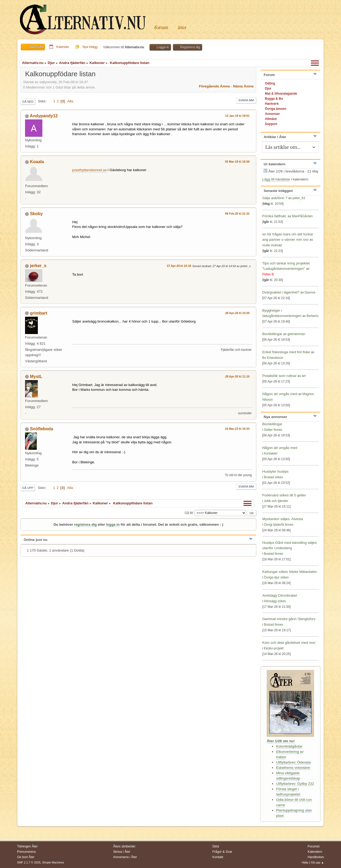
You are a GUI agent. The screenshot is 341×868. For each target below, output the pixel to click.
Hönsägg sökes (275, 601)
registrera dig (85, 525)
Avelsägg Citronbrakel (279, 595)
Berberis (313, 316)
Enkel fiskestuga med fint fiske (286, 352)
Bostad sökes (273, 477)
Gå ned (28, 102)
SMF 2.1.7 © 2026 (29, 862)
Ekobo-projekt (274, 648)
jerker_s (38, 266)
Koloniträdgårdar (289, 746)
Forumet (314, 846)
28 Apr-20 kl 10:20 (238, 313)
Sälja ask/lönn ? (275, 198)
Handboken (316, 857)
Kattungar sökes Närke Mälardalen (289, 572)
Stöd (216, 846)
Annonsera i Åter (125, 857)
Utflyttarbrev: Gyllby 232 (295, 784)
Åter (182, 28)
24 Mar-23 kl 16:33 (237, 429)
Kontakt (218, 857)
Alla (70, 101)
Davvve (310, 292)
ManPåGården (302, 216)
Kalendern (315, 852)
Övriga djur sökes (276, 577)
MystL (36, 377)
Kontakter (271, 453)
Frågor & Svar (222, 852)
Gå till (189, 513)
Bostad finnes (273, 554)
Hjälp (305, 862)
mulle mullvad (272, 245)
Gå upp (28, 488)
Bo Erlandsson (273, 358)
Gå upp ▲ (317, 862)
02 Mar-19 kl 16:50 (237, 162)
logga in (113, 525)
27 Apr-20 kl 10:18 (179, 266)
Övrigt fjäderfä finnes (279, 525)
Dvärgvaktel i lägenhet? (281, 292)
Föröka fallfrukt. (274, 216)
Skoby (36, 214)
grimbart (38, 313)
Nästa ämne (243, 86)
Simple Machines (53, 862)
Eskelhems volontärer (293, 768)
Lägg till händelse (276, 179)
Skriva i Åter (122, 852)
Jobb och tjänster (276, 501)
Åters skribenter (124, 846)
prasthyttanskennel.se (90, 170)
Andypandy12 (44, 116)
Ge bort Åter (26, 857)
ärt (304, 376)
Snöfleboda (41, 429)
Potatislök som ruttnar (279, 376)
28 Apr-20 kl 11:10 (238, 376)
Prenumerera (26, 852)
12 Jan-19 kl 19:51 (237, 116)
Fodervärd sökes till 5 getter (284, 495)
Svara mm (246, 100)
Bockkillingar (272, 334)
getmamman (296, 334)
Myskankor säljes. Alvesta (283, 519)
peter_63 (299, 198)
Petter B (268, 274)
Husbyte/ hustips (275, 471)
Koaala (37, 162)
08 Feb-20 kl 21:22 (237, 214)
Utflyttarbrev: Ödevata (293, 762)
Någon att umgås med (280, 394)
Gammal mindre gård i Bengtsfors (289, 619)
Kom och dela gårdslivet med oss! (289, 643)
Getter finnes (273, 430)
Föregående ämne (214, 86)
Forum (161, 28)
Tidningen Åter (27, 846)
